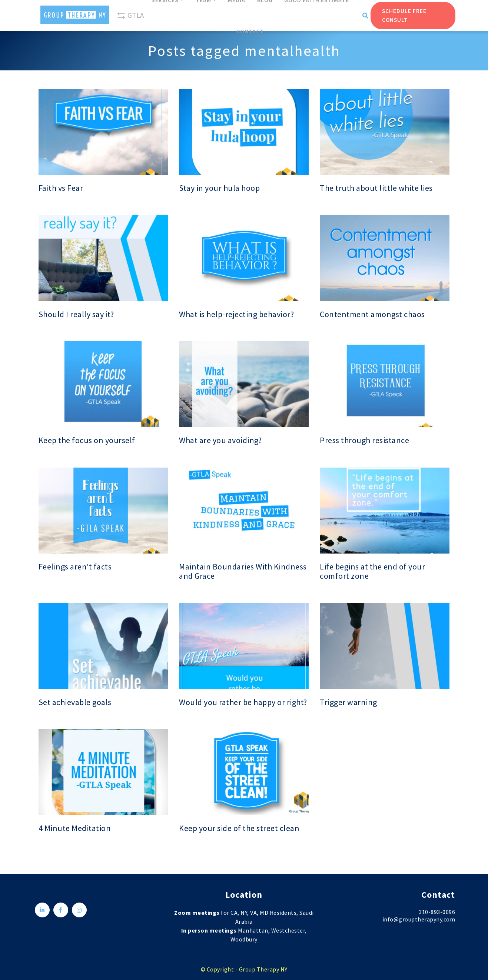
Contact (250, 31)
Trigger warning (348, 702)
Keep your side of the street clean (239, 828)
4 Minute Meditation (75, 828)
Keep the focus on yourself (87, 440)
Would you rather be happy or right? (243, 702)
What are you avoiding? (220, 440)
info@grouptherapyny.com (419, 919)
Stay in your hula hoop (219, 188)
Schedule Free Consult (404, 15)
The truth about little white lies (376, 188)
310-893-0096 (437, 912)
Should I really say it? (76, 314)
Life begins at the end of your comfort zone (372, 572)
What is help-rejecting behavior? (236, 314)
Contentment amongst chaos (372, 314)
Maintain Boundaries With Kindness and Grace (243, 572)
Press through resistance (364, 440)
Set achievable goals (75, 702)
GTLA (130, 16)
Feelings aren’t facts (75, 567)
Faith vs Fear (61, 188)
